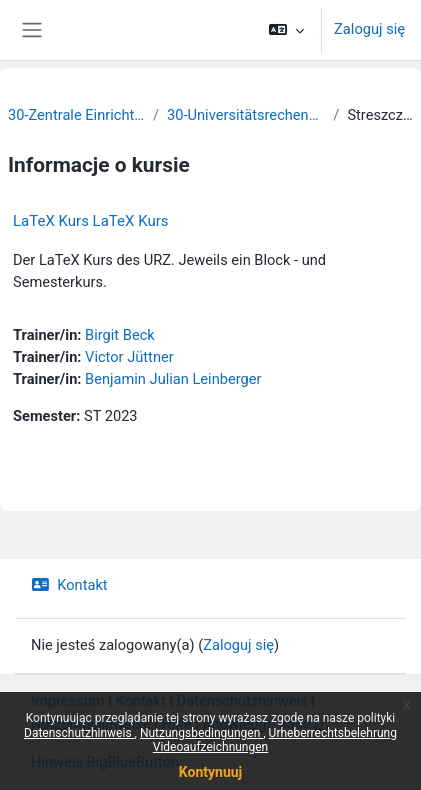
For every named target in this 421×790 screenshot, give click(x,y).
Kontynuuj (210, 772)
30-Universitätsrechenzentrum (246, 115)
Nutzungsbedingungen (201, 733)
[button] (286, 30)
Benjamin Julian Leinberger (173, 379)
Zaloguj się (369, 29)
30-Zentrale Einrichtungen (76, 115)
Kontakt (69, 585)
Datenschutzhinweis (79, 733)
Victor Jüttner (129, 357)
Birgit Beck (120, 335)
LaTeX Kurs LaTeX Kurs (90, 221)
